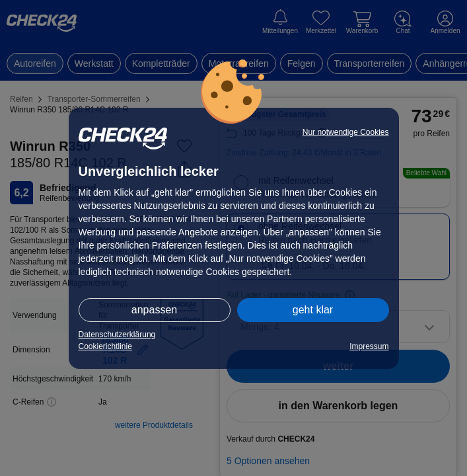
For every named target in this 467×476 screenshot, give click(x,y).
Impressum (369, 346)
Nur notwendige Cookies (346, 132)
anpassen (154, 310)
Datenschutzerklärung (117, 335)
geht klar (313, 310)
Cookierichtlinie (105, 346)
